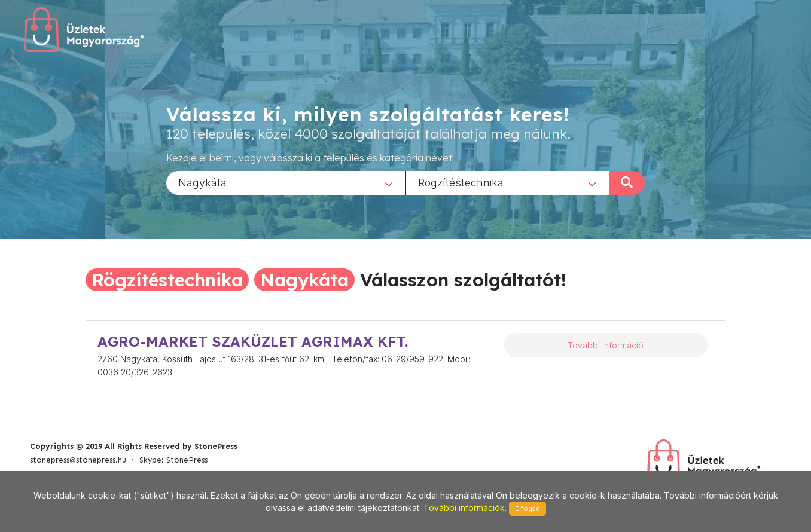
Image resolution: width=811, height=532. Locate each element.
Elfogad (528, 509)
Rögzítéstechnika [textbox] (461, 182)
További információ (606, 345)
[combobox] (286, 182)
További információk (464, 508)
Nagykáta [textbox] (202, 182)
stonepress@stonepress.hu (78, 460)
